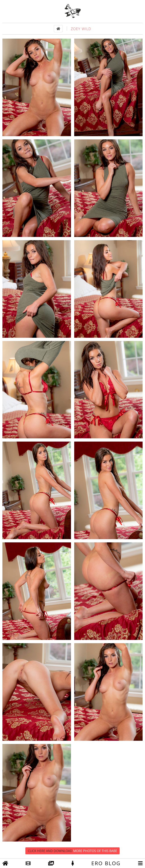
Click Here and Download (72, 851)
